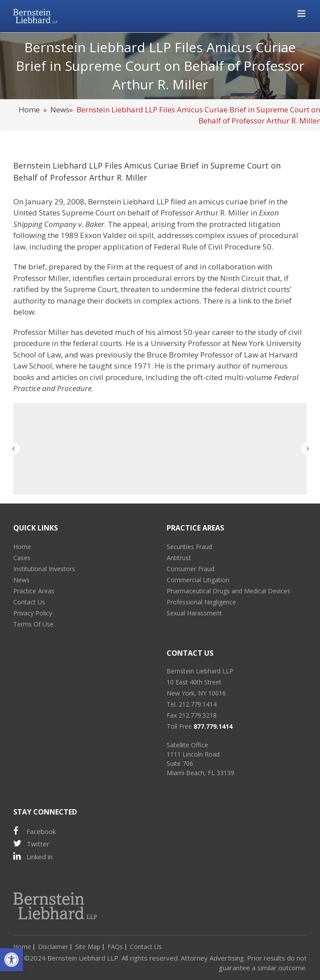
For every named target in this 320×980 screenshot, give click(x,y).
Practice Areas (34, 591)
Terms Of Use (33, 624)
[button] (11, 960)
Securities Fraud (189, 547)
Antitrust (179, 558)
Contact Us (29, 602)
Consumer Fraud (190, 569)
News (60, 110)
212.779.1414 (198, 704)
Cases (22, 558)
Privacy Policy (33, 613)
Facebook (34, 831)
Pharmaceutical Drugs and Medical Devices (229, 591)
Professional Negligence (201, 602)
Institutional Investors (44, 569)
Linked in (33, 856)
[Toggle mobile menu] (302, 13)
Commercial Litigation (198, 580)
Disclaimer (53, 947)
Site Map (88, 947)
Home (29, 110)
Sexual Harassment (194, 613)
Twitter (31, 844)
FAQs (115, 947)
